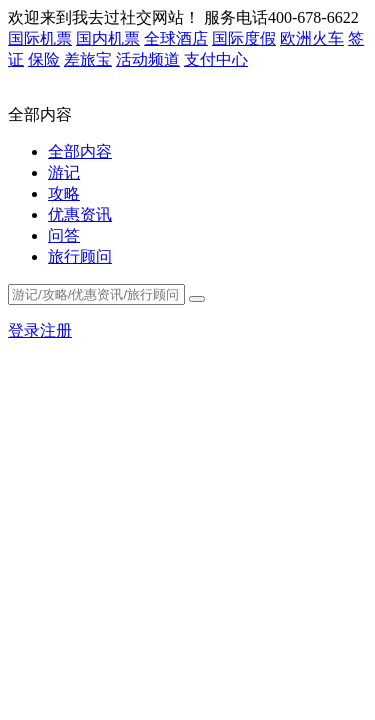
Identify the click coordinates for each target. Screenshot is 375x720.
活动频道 (148, 59)
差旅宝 (88, 59)
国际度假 (244, 38)
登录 (24, 330)
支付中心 (216, 59)
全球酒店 (176, 38)
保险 (44, 59)
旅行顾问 (80, 256)
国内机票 (108, 38)
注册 (56, 330)
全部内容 (80, 151)
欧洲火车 (312, 38)
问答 (64, 235)
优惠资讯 (80, 214)
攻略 (64, 193)
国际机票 (40, 38)
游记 (64, 172)
